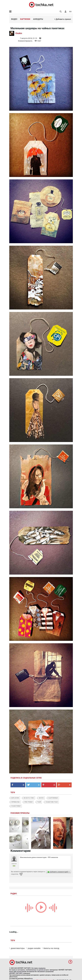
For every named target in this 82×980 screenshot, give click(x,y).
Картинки (25, 19)
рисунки (29, 802)
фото (41, 798)
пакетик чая (52, 802)
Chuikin (19, 33)
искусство (29, 798)
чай (39, 802)
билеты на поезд (51, 948)
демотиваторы (18, 948)
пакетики (16, 806)
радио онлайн (34, 948)
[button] (66, 12)
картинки (53, 798)
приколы (16, 802)
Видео (14, 19)
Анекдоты (38, 19)
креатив (15, 798)
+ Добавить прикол (63, 19)
